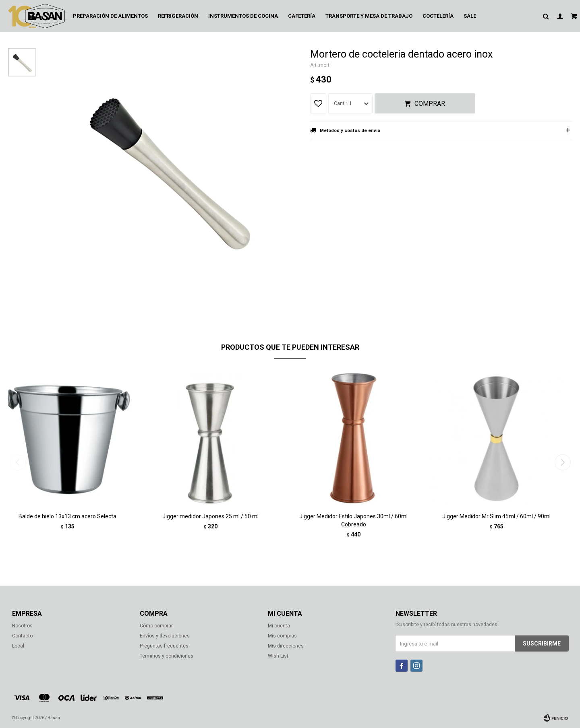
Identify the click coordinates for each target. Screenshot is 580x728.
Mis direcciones (286, 646)
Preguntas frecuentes (164, 646)
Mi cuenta (279, 626)
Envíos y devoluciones (165, 636)
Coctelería (438, 16)
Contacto (22, 636)
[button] (562, 462)
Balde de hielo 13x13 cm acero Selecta (67, 516)
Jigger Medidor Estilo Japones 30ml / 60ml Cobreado (353, 520)
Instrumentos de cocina (243, 16)
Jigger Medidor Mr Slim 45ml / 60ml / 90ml (496, 516)
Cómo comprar (156, 626)
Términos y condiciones (167, 656)
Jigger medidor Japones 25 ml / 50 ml (210, 516)
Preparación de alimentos (110, 16)
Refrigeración (178, 16)
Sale (470, 16)
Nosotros (22, 626)
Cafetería (302, 16)
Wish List (278, 656)
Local (18, 646)
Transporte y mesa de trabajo (369, 16)
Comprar (430, 104)
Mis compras (282, 636)
